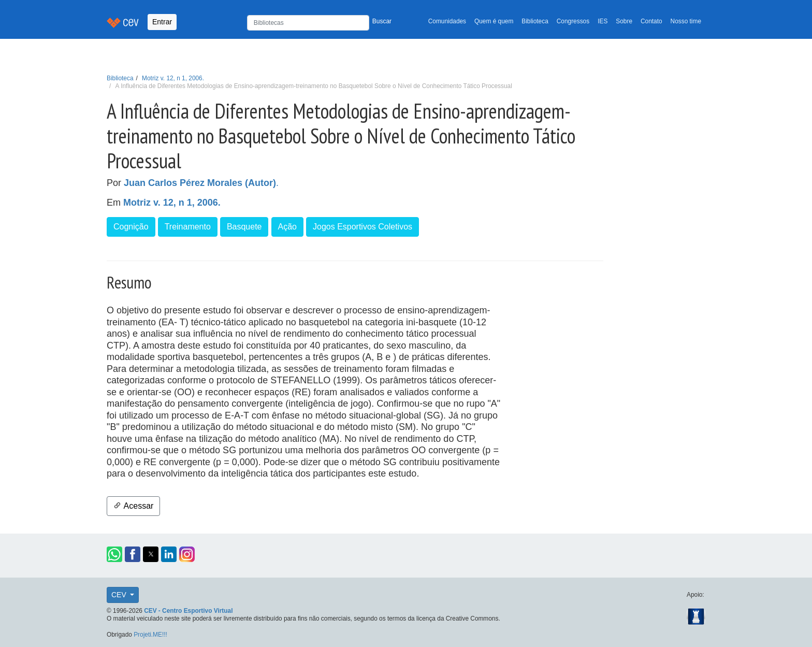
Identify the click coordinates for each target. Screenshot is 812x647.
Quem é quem (494, 21)
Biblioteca (535, 21)
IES (603, 21)
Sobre (624, 21)
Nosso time (686, 21)
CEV (120, 595)
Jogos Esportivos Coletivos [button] (363, 227)
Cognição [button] (131, 227)
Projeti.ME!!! (150, 635)
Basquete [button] (244, 227)
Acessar (133, 506)
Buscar (382, 21)
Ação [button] (287, 227)
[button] (114, 554)
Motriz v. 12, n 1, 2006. (173, 78)
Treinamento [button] (188, 227)
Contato (651, 21)
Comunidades (447, 21)
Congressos (573, 21)
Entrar (162, 22)
